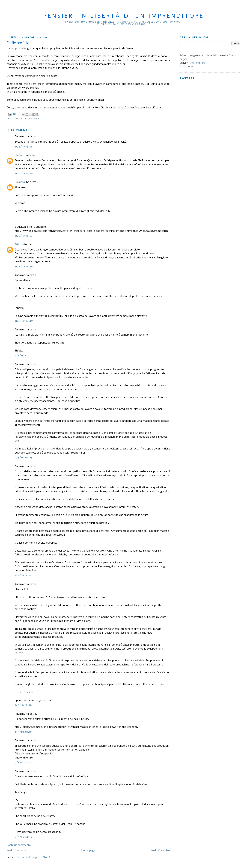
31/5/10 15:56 (24, 147)
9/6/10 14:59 (24, 837)
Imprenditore (198, 63)
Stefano (19, 155)
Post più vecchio (160, 850)
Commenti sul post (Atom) (34, 857)
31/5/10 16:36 (24, 173)
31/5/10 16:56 (24, 267)
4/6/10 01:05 (24, 732)
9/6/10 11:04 (23, 763)
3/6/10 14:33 (23, 575)
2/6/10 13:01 (23, 356)
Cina (16, 118)
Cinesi (23, 118)
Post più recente (16, 850)
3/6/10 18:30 (23, 705)
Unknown (20, 182)
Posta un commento (19, 845)
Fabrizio (19, 245)
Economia (34, 118)
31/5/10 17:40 (24, 321)
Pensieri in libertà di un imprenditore (124, 16)
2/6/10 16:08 (24, 458)
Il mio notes (187, 67)
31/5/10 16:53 (24, 236)
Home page (88, 850)
